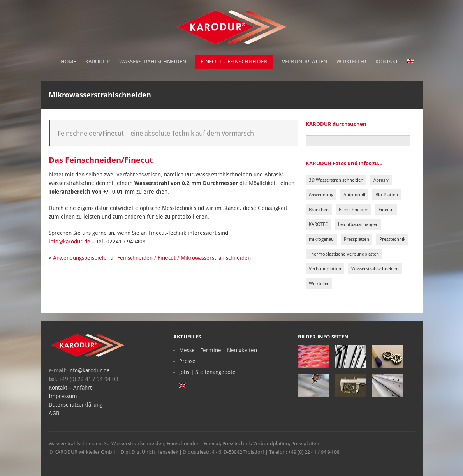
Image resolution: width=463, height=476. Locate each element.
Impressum (63, 396)
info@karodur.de (70, 242)
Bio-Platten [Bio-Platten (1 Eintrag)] (387, 195)
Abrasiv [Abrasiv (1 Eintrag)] (381, 180)
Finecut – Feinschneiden (234, 62)
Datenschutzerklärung (76, 405)
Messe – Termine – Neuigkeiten (218, 350)
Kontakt (387, 62)
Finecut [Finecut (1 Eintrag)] (386, 210)
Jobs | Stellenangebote (207, 372)
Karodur (98, 62)
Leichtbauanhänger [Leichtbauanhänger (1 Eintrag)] (358, 224)
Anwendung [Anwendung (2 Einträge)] (321, 195)
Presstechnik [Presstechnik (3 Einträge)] (392, 239)
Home (68, 62)
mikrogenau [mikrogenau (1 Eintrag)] (321, 239)
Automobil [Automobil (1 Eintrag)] (354, 195)
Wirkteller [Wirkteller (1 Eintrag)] (319, 284)
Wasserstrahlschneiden (153, 62)
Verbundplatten (305, 62)
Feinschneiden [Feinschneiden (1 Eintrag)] (354, 210)
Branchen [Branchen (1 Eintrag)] (319, 210)
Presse (187, 361)
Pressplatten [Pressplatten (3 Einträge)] (356, 239)
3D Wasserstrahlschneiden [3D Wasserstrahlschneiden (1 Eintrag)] (336, 180)
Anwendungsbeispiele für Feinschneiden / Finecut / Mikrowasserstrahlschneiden (152, 258)
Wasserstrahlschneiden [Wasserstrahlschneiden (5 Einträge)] (375, 269)
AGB (54, 413)
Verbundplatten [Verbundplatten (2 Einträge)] (325, 269)
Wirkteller (351, 62)
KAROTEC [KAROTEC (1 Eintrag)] (318, 224)
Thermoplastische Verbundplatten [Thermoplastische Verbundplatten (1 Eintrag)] (344, 254)
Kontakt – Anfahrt (70, 388)
